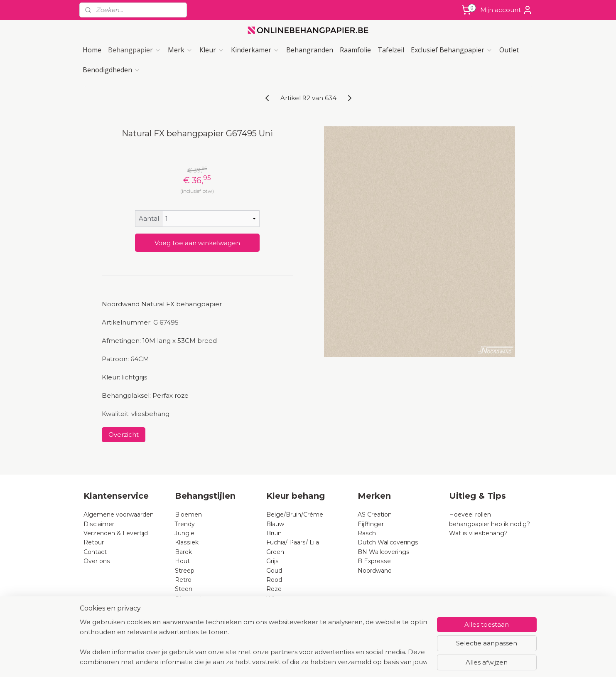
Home (92, 50)
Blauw (275, 524)
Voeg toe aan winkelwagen (197, 243)
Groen (275, 552)
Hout (182, 561)
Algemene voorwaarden (119, 515)
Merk (180, 50)
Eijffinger (371, 524)
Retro (183, 580)
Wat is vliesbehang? (478, 533)
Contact (95, 552)
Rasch (367, 533)
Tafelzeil (391, 50)
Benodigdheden (112, 70)
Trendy (185, 524)
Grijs (272, 561)
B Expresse (374, 561)
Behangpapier (135, 50)
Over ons (97, 561)
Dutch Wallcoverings (388, 542)
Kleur (212, 50)
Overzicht (123, 435)
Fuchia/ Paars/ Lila (293, 542)
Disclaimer (99, 524)
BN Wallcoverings (384, 552)
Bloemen (188, 515)
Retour (94, 542)
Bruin (274, 533)
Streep (185, 571)
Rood (274, 580)
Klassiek (187, 542)
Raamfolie (355, 50)
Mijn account (506, 10)
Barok (183, 552)
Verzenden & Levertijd (116, 533)
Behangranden (310, 50)
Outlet (509, 50)
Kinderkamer (255, 50)
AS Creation (375, 515)
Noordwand (375, 571)
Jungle (185, 533)
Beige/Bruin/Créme (295, 515)
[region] (253, 642)
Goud (274, 571)
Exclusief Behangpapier (452, 50)
